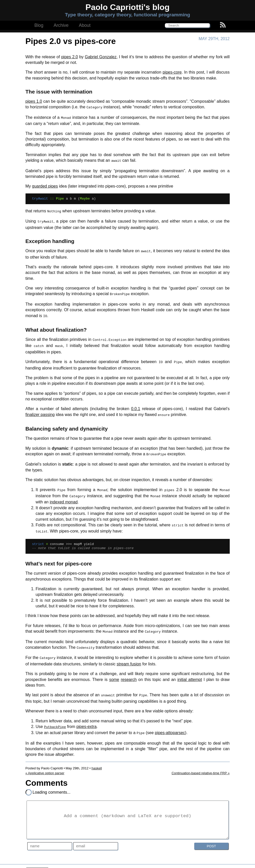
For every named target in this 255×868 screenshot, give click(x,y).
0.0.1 (136, 403)
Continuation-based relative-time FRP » (201, 761)
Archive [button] (61, 25)
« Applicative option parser (45, 761)
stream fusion (129, 654)
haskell (96, 756)
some (114, 669)
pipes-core (172, 72)
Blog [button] (39, 25)
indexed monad (64, 494)
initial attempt (190, 669)
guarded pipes (45, 185)
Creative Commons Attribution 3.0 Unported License (137, 860)
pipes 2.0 (70, 57)
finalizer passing (40, 409)
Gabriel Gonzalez (101, 57)
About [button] (85, 25)
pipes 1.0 (34, 101)
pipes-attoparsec (170, 721)
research (129, 669)
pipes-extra (86, 716)
